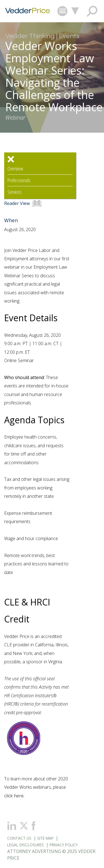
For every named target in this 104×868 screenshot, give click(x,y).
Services (15, 192)
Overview (15, 169)
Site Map (45, 838)
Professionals (19, 180)
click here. (14, 796)
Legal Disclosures (26, 845)
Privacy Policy (64, 845)
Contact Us (19, 838)
